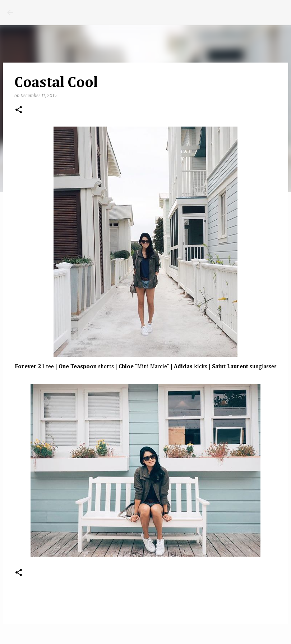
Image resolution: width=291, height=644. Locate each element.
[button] (19, 110)
